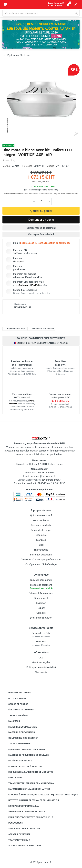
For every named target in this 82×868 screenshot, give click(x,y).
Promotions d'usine (17, 693)
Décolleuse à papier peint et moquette (28, 772)
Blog (41, 545)
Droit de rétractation (41, 618)
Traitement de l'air (17, 840)
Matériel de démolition (19, 732)
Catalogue (41, 535)
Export (41, 608)
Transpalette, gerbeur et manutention (29, 783)
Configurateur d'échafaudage (41, 564)
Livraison (41, 603)
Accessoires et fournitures (22, 846)
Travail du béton (16, 715)
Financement (41, 598)
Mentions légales (41, 663)
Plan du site (41, 672)
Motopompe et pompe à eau (21, 806)
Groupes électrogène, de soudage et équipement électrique (41, 795)
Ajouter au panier (41, 211)
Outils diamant (15, 698)
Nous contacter (41, 520)
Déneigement (13, 823)
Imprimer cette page (14, 329)
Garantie (41, 613)
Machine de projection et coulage (26, 755)
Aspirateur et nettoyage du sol (24, 812)
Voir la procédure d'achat (41, 234)
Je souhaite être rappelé (41, 329)
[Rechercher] (76, 13)
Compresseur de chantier (21, 738)
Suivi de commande (41, 580)
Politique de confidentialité (41, 667)
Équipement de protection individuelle (28, 817)
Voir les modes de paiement (41, 228)
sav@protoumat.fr (51, 480)
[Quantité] (42, 201)
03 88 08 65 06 (60, 401)
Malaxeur (12, 721)
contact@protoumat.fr (43, 476)
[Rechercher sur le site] (38, 13)
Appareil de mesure (17, 834)
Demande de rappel (41, 530)
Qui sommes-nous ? (41, 515)
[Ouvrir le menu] (5, 4)
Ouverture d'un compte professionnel (41, 560)
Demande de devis (41, 525)
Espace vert (13, 778)
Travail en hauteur (17, 744)
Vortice (15, 166)
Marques (41, 540)
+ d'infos (33, 254)
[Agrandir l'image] (76, 134)
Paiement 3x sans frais (41, 593)
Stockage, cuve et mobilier (22, 829)
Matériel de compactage (20, 727)
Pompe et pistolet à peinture (23, 766)
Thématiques (41, 550)
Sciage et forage (16, 704)
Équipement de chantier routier (25, 749)
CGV (41, 658)
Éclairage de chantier (19, 710)
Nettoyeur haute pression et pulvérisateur (31, 800)
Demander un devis (41, 220)
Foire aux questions (41, 555)
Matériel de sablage (18, 761)
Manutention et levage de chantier (27, 789)
